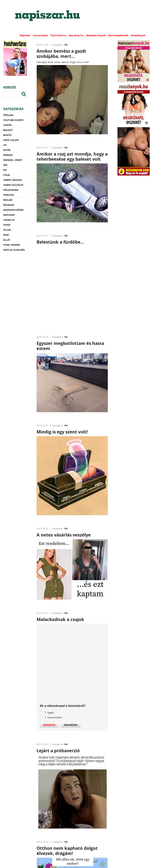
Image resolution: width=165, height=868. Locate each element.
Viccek (7, 230)
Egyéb (7, 150)
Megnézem (71, 725)
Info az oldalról (14, 250)
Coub (6, 175)
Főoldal (9, 115)
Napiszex (25, 35)
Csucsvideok (40, 35)
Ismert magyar (12, 180)
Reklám (8, 200)
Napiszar (9, 215)
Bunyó (7, 135)
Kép (5, 165)
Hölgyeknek (11, 190)
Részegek (9, 205)
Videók (7, 125)
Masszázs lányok (96, 35)
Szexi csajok (11, 140)
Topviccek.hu (58, 35)
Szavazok (49, 725)
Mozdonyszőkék (13, 210)
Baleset (8, 130)
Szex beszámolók (118, 35)
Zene (6, 235)
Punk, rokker (12, 245)
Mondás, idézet (13, 160)
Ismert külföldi (13, 185)
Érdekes (8, 155)
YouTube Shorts (13, 120)
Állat (7, 240)
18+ (5, 145)
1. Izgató (49, 712)
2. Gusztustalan (53, 717)
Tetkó (7, 225)
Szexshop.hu (76, 35)
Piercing (9, 195)
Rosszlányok (138, 35)
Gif (5, 170)
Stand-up (9, 220)
